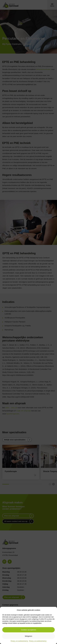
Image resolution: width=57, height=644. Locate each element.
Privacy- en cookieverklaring (19, 641)
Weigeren (29, 636)
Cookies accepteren (28, 630)
